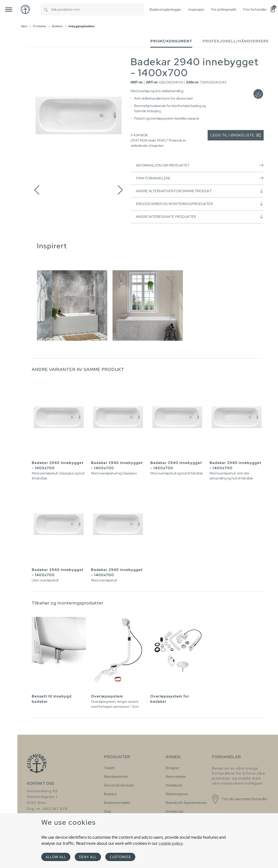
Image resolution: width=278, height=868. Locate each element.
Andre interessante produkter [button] (200, 217)
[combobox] (98, 9)
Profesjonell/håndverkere (236, 41)
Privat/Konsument (171, 41)
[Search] (46, 9)
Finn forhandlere (200, 178)
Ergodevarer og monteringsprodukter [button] (200, 204)
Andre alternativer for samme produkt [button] (200, 191)
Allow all (56, 857)
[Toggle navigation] (9, 9)
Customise (120, 857)
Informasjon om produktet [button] (200, 165)
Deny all (88, 857)
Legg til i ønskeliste (236, 135)
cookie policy (171, 843)
